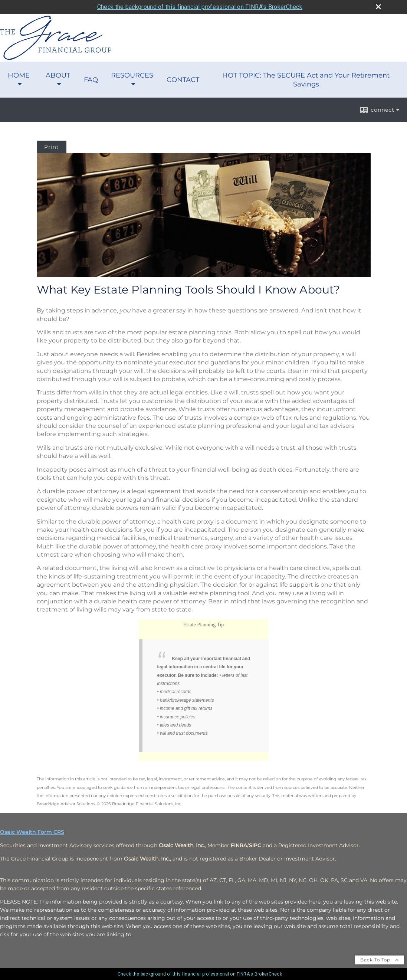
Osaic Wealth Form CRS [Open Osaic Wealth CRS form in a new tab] (32, 832)
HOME (19, 75)
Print (52, 147)
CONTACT (183, 80)
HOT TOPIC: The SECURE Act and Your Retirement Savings (306, 80)
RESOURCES (132, 75)
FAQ (91, 80)
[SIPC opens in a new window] (255, 845)
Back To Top (380, 960)
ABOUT (58, 75)
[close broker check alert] (378, 7)
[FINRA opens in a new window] (239, 845)
